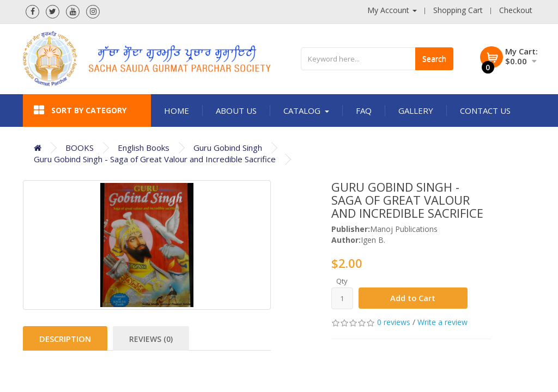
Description (65, 339)
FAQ (364, 111)
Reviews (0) (151, 339)
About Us (236, 111)
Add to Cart (413, 298)
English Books (144, 148)
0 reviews (394, 323)
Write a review (442, 323)
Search (434, 59)
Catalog (306, 111)
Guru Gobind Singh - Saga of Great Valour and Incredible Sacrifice (155, 159)
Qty (342, 281)
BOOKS (80, 148)
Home (177, 111)
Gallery (416, 111)
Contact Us (485, 111)
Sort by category (80, 110)
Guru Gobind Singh (228, 148)
